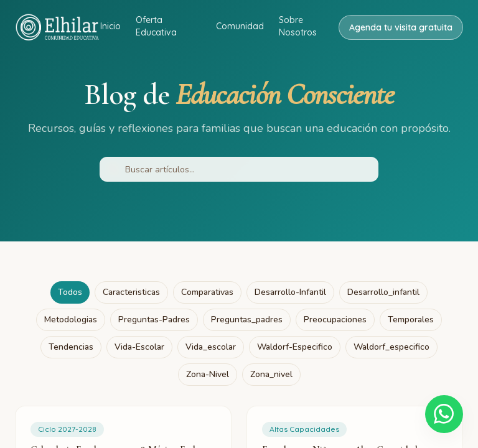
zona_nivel (271, 374)
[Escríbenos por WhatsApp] (443, 413)
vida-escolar (139, 347)
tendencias (71, 347)
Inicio (110, 26)
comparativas (207, 292)
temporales (411, 320)
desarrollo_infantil (383, 292)
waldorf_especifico (391, 347)
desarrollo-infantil (290, 292)
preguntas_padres (247, 320)
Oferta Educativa (156, 26)
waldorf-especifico (295, 347)
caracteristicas (131, 292)
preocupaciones (335, 320)
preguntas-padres (154, 320)
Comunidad (240, 26)
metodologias (71, 320)
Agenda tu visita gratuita (401, 27)
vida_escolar (211, 347)
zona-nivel (208, 374)
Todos (70, 292)
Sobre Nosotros (298, 26)
